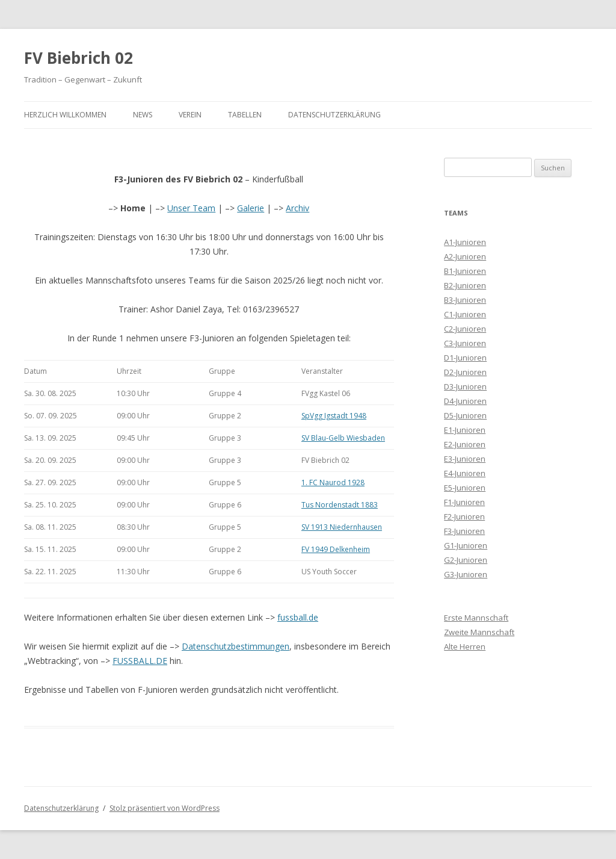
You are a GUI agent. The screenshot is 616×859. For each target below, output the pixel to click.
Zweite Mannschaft (479, 632)
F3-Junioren (464, 531)
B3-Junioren (465, 300)
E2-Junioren (465, 444)
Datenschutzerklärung (334, 115)
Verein (190, 115)
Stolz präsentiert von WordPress (165, 808)
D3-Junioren (465, 386)
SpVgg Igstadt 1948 (334, 416)
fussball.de (298, 617)
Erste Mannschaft (476, 618)
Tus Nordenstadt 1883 (340, 505)
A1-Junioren (465, 242)
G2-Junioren (466, 560)
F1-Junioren (464, 502)
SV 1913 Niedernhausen (342, 527)
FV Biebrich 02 (79, 58)
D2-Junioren (465, 372)
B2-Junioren (465, 285)
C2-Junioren (465, 329)
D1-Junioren (465, 358)
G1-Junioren (466, 545)
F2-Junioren (464, 516)
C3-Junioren (465, 343)
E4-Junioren (465, 473)
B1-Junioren (465, 271)
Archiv (297, 208)
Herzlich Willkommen (65, 115)
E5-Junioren (465, 488)
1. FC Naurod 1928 (333, 482)
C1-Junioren (465, 314)
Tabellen (245, 115)
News (143, 115)
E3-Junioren (465, 459)
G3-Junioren (466, 574)
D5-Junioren (465, 415)
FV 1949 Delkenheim (336, 549)
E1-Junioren (465, 430)
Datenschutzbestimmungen (236, 646)
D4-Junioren (465, 401)
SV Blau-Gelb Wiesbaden (343, 438)
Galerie (251, 208)
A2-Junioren (465, 256)
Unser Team (191, 208)
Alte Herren (465, 647)
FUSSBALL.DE (140, 661)
